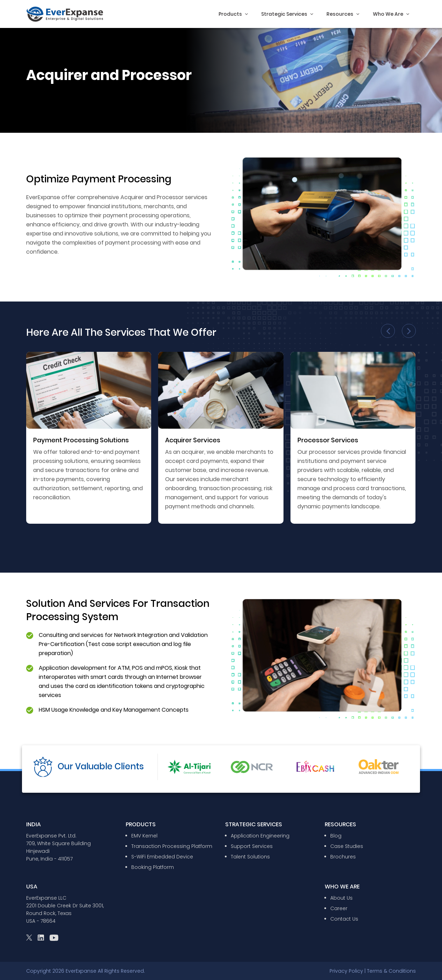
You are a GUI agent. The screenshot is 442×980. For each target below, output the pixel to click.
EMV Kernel (144, 836)
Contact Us (344, 919)
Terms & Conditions (391, 971)
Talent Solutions (250, 857)
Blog (336, 836)
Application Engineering (260, 836)
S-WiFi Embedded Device (162, 857)
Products (233, 14)
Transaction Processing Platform (172, 846)
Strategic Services (287, 14)
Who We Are (391, 14)
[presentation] (388, 331)
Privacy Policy (346, 971)
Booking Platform (153, 867)
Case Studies (347, 846)
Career (339, 908)
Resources (343, 14)
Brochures (343, 857)
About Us (341, 898)
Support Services (252, 846)
